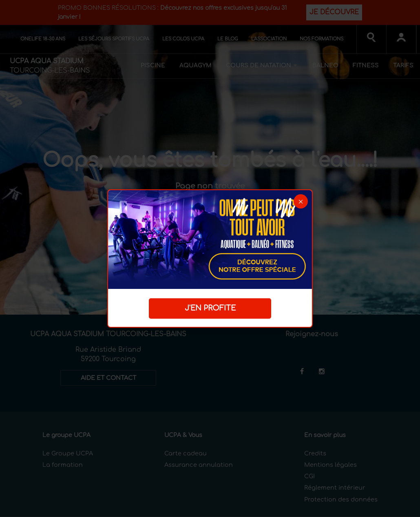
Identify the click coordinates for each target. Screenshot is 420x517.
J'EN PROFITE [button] (210, 308)
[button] (301, 201)
